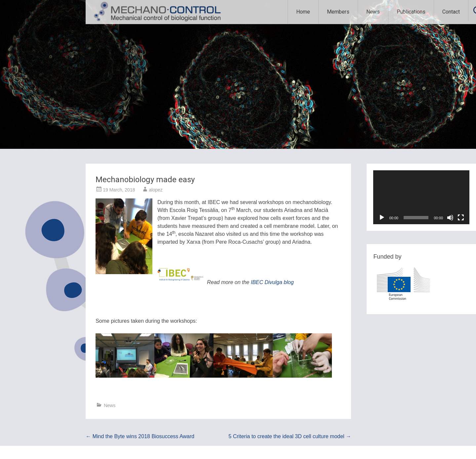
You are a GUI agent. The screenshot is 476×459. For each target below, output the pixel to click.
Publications (411, 12)
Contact (451, 12)
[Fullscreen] (461, 218)
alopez (156, 190)
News (373, 12)
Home (303, 12)
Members (338, 12)
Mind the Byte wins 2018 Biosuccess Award (140, 436)
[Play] (382, 218)
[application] (421, 197)
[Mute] (450, 218)
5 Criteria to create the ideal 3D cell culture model (290, 436)
